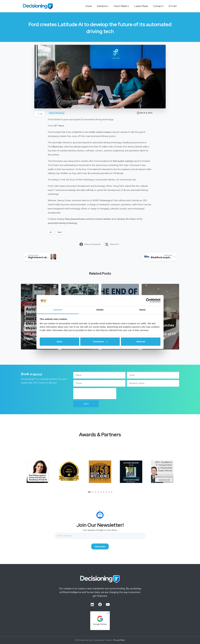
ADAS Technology (101, 200)
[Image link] (100, 581)
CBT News (59, 126)
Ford (60, 232)
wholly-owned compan (100, 132)
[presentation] (95, 394)
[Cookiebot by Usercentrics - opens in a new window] (148, 300)
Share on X (112, 244)
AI (51, 232)
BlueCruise (58, 147)
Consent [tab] (58, 310)
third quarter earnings (123, 161)
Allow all (141, 342)
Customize (100, 342)
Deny (59, 342)
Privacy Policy (119, 643)
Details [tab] (100, 310)
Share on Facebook (90, 244)
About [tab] (142, 310)
